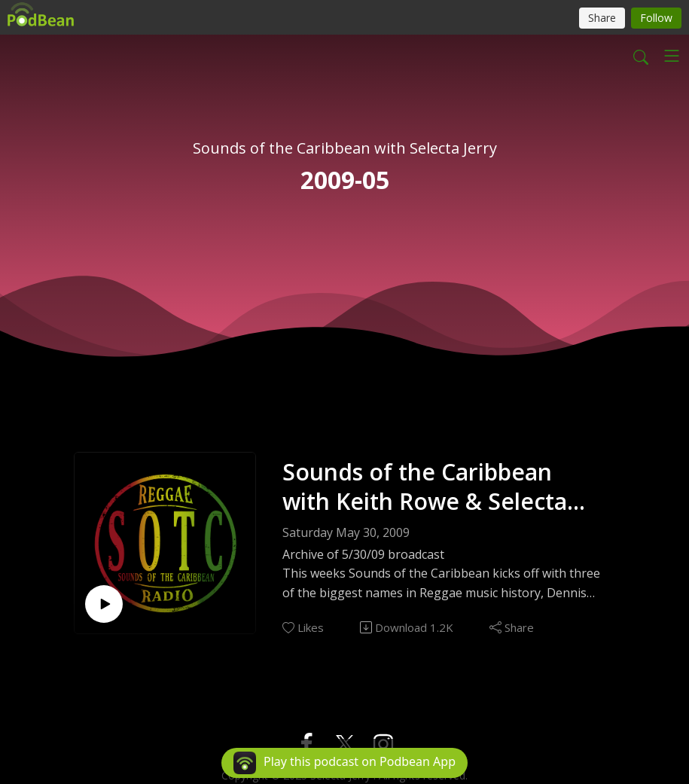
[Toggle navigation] (672, 56)
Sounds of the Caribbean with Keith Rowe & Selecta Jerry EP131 (425, 487)
